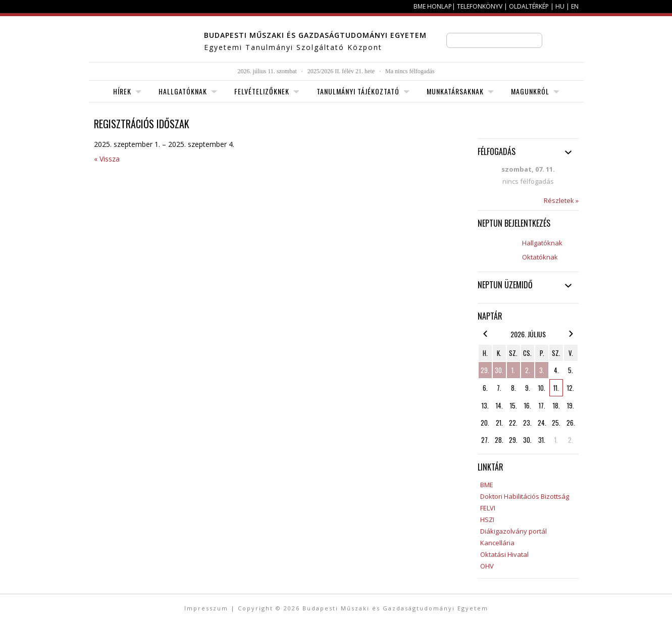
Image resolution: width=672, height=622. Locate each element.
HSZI (487, 520)
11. (556, 388)
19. (571, 405)
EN (575, 6)
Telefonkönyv (480, 6)
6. (485, 388)
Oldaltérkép (529, 6)
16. (528, 405)
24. (542, 423)
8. (513, 388)
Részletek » (561, 200)
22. (513, 423)
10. (542, 388)
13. (485, 405)
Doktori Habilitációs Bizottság (525, 496)
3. (542, 370)
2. (528, 370)
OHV (487, 566)
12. (571, 388)
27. (485, 440)
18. (556, 405)
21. (499, 423)
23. (527, 423)
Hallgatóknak (542, 243)
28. (499, 440)
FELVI (488, 508)
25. (556, 423)
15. (513, 405)
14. (499, 405)
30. (499, 370)
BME (487, 485)
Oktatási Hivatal (504, 554)
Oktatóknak (540, 257)
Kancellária (497, 543)
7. (499, 388)
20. (485, 423)
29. (485, 370)
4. (556, 370)
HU (560, 6)
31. (542, 440)
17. (542, 405)
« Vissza (107, 159)
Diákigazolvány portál (513, 531)
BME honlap (433, 6)
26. (571, 423)
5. (571, 370)
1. (513, 370)
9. (528, 388)
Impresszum (206, 608)
